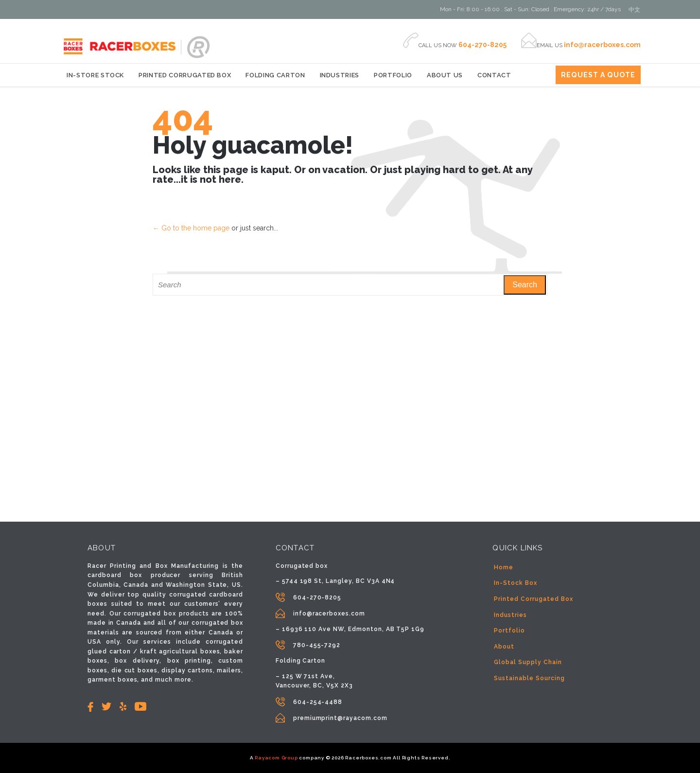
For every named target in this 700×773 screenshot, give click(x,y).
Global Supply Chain (528, 662)
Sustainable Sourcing (529, 678)
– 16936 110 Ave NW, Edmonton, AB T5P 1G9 (350, 629)
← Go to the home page (191, 228)
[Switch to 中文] (634, 10)
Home (504, 567)
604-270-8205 (317, 597)
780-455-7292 (317, 645)
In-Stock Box (516, 583)
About (504, 647)
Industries (510, 615)
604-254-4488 (318, 702)
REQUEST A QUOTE (598, 75)
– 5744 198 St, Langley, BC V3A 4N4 (335, 581)
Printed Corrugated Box (533, 599)
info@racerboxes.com (329, 614)
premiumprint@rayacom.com (340, 718)
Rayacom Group (276, 758)
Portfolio (509, 631)
